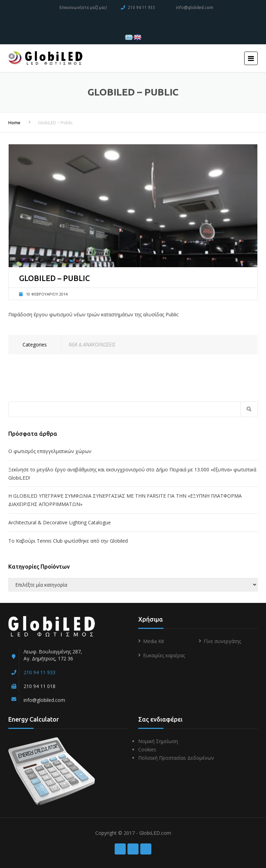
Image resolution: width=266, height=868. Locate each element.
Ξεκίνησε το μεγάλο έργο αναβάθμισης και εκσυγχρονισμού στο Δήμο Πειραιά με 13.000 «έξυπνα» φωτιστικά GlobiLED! (132, 474)
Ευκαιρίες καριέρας (164, 655)
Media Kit (154, 641)
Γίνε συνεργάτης (222, 641)
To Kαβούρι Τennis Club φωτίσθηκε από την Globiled (68, 541)
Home (14, 123)
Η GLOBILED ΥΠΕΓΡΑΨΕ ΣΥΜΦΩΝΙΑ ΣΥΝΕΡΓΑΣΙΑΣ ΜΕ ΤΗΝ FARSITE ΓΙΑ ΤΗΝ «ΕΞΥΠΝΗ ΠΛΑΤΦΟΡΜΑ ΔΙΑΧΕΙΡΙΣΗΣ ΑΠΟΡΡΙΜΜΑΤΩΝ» (125, 500)
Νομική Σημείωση (158, 741)
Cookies (147, 749)
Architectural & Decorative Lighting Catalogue (60, 522)
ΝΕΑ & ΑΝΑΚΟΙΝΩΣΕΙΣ (92, 345)
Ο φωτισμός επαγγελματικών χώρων (50, 451)
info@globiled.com (195, 7)
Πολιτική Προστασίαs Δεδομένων (176, 758)
